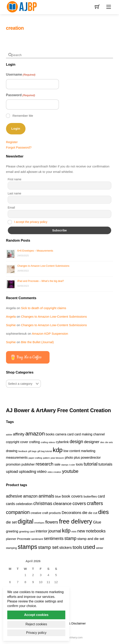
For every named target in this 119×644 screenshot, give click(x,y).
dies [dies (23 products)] (104, 512)
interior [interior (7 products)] (42, 531)
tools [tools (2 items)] (79, 464)
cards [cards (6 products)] (10, 504)
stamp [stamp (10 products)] (70, 538)
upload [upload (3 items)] (12, 471)
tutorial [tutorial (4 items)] (91, 464)
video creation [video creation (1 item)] (54, 472)
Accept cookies (36, 615)
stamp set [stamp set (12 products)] (48, 547)
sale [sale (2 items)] (57, 464)
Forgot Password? (19, 147)
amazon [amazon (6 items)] (35, 434)
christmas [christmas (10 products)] (43, 504)
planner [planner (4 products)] (11, 539)
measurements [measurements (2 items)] (17, 458)
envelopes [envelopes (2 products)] (39, 523)
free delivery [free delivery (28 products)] (76, 521)
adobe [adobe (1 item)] (9, 435)
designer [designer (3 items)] (92, 442)
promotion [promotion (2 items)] (13, 464)
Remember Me (23, 116)
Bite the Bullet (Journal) (37, 342)
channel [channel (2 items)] (99, 434)
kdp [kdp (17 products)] (66, 531)
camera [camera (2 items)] (61, 434)
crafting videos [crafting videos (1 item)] (48, 442)
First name (15, 179)
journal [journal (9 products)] (55, 531)
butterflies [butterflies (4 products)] (90, 497)
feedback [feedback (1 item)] (23, 451)
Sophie (11, 325)
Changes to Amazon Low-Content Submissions (43, 266)
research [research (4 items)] (45, 464)
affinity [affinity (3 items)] (19, 434)
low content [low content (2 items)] (72, 451)
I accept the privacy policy (31, 222)
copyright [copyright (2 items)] (13, 442)
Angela (11, 316)
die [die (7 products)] (85, 513)
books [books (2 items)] (50, 434)
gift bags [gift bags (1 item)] (32, 451)
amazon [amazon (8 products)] (30, 496)
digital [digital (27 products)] (25, 521)
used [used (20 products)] (89, 547)
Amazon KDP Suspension (50, 334)
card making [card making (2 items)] (83, 434)
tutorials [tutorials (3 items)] (105, 464)
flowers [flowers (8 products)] (52, 522)
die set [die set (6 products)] (11, 522)
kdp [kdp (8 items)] (58, 450)
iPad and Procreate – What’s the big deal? (41, 281)
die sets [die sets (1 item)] (109, 442)
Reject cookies (36, 624)
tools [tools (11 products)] (77, 547)
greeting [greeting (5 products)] (12, 531)
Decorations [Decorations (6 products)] (72, 513)
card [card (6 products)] (101, 496)
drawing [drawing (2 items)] (12, 451)
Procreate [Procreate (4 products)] (24, 539)
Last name (14, 193)
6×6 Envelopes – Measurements (35, 251)
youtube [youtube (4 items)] (70, 471)
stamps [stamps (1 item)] (65, 465)
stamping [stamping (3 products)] (12, 548)
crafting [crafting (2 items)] (34, 442)
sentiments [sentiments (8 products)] (54, 538)
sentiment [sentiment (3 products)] (37, 539)
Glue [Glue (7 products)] (97, 522)
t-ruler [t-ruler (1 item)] (72, 465)
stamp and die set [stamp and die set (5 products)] (91, 539)
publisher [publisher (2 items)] (28, 464)
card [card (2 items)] (70, 434)
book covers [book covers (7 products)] (72, 496)
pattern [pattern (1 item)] (46, 458)
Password (21, 95)
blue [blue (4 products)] (58, 497)
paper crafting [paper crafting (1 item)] (35, 458)
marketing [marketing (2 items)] (88, 451)
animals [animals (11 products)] (46, 496)
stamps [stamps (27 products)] (27, 547)
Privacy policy (36, 633)
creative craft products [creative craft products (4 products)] (46, 513)
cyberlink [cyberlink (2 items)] (62, 442)
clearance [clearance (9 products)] (62, 503)
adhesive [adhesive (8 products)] (14, 496)
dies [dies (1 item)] (102, 442)
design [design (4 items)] (76, 442)
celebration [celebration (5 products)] (24, 504)
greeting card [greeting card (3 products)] (27, 532)
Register (12, 142)
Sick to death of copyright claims (44, 308)
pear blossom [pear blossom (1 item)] (57, 458)
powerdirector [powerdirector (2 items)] (91, 458)
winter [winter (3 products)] (100, 548)
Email (11, 208)
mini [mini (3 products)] (74, 532)
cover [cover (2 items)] (24, 442)
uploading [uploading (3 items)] (28, 471)
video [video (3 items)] (42, 471)
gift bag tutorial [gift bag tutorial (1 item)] (45, 451)
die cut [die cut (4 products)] (93, 513)
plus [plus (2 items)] (77, 458)
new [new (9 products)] (81, 531)
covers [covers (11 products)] (79, 503)
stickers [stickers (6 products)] (66, 548)
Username (21, 75)
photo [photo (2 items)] (69, 458)
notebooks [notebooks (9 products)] (96, 531)
